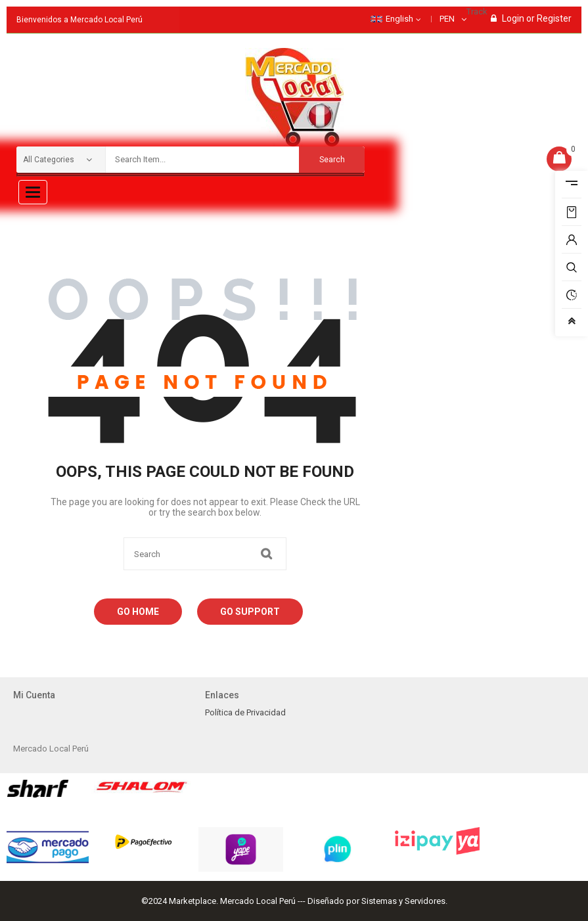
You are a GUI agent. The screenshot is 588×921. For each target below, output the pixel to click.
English (392, 19)
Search (332, 160)
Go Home (138, 612)
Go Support (250, 612)
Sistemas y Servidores (403, 901)
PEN (447, 19)
